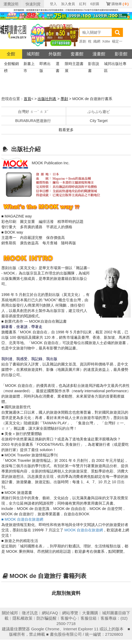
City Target (99, 121)
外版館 (55, 54)
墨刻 (64, 99)
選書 (58, 64)
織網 (97, 41)
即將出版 (45, 64)
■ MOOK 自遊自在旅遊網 (22, 519)
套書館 (77, 54)
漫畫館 (99, 54)
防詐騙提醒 (47, 618)
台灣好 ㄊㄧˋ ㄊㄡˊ (33, 112)
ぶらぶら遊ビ (99, 112)
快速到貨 (33, 4)
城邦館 (33, 54)
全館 (11, 54)
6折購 (95, 4)
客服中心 (69, 618)
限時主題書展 (74, 64)
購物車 (120, 4)
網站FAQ (50, 613)
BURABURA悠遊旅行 (33, 121)
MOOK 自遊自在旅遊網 (84, 530)
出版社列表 (47, 99)
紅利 (83, 4)
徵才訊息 (30, 613)
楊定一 (117, 41)
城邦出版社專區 (115, 64)
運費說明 (11, 4)
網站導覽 (70, 613)
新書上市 (29, 64)
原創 (83, 41)
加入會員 (68, 4)
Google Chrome (45, 629)
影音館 (121, 54)
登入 (53, 4)
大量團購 (90, 613)
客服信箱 (89, 618)
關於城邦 (10, 613)
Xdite (106, 41)
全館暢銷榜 (11, 64)
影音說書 (94, 64)
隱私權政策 (23, 618)
